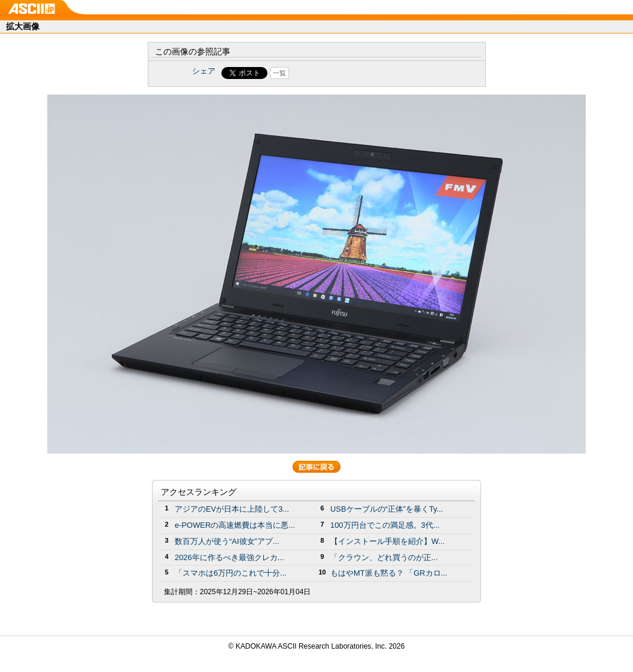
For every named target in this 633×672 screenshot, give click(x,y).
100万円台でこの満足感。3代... (385, 525)
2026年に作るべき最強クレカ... (229, 557)
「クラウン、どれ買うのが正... (384, 557)
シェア (204, 71)
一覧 (279, 73)
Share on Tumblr (361, 73)
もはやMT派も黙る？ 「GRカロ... (389, 573)
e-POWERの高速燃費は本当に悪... (235, 525)
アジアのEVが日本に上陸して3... (232, 509)
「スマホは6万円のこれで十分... (231, 573)
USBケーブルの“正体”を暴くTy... (387, 509)
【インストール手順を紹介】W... (387, 541)
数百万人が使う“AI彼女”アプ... (227, 541)
